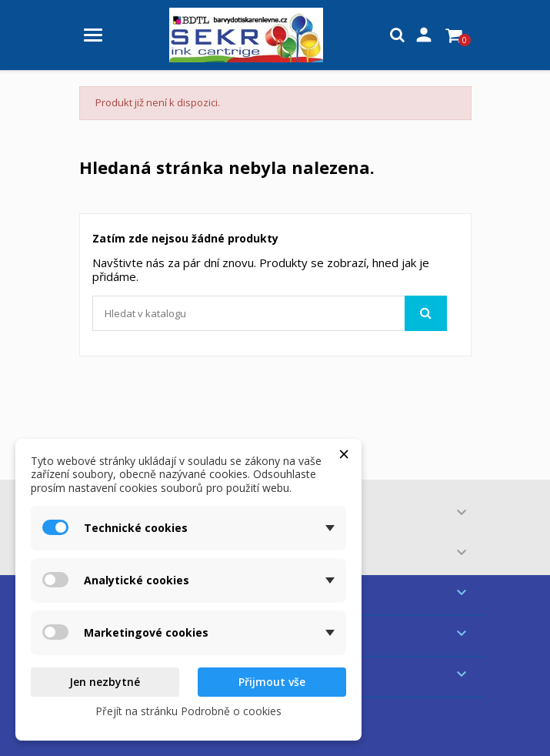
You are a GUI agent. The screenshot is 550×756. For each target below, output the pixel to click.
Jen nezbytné (105, 682)
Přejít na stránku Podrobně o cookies (188, 711)
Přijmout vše (272, 682)
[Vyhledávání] (270, 313)
